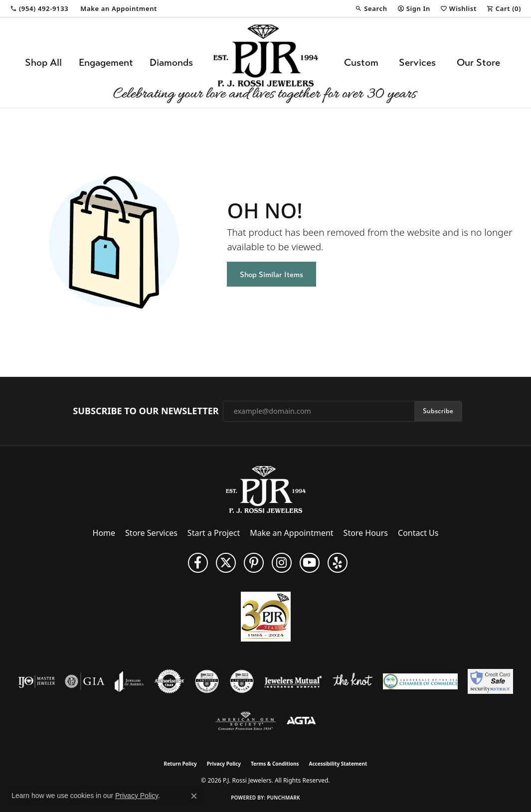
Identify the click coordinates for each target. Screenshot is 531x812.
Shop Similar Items (271, 274)
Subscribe (438, 411)
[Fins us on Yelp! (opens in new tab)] (338, 563)
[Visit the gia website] (85, 681)
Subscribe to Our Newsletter (146, 411)
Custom (361, 63)
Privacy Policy (224, 764)
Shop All (43, 63)
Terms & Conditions (275, 764)
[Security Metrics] (490, 681)
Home (104, 533)
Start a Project (214, 533)
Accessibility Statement (338, 764)
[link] (39, 8)
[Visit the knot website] (353, 681)
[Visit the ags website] (246, 721)
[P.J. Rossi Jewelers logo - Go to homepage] (266, 63)
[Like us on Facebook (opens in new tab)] (198, 563)
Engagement (106, 63)
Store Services (151, 533)
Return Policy (180, 764)
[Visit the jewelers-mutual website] (293, 681)
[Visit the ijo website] (37, 681)
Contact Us (418, 533)
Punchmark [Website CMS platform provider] (283, 798)
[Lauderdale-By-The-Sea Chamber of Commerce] (420, 681)
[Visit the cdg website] (207, 681)
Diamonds (171, 63)
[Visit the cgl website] (242, 681)
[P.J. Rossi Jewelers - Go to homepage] (266, 488)
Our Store (478, 63)
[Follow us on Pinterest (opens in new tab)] (254, 563)
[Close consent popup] (194, 796)
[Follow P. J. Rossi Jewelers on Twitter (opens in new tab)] (226, 563)
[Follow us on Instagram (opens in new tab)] (282, 563)
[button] (371, 8)
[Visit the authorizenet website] (170, 681)
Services (417, 63)
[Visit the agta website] (301, 721)
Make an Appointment (291, 533)
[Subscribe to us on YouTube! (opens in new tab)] (310, 563)
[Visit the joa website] (129, 681)
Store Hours (366, 533)
